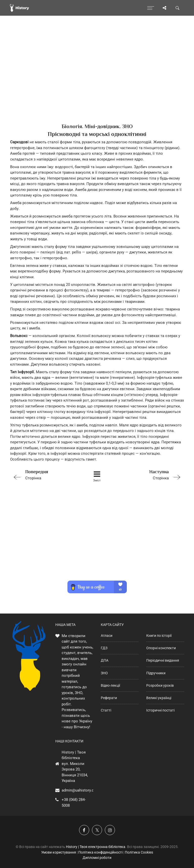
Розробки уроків (160, 685)
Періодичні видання (163, 660)
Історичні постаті (160, 710)
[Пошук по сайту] (178, 8)
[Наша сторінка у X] (97, 830)
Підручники (156, 673)
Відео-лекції (110, 685)
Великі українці (159, 698)
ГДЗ (104, 648)
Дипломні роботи (97, 858)
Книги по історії (159, 636)
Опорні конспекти (161, 648)
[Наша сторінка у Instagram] (110, 830)
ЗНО (104, 673)
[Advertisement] (97, 78)
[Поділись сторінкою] (164, 8)
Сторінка (45, 474)
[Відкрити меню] (151, 8)
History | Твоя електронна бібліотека (96, 847)
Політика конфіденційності (100, 852)
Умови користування (59, 852)
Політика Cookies (139, 852)
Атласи (107, 636)
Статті (106, 710)
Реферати (109, 698)
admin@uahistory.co (79, 790)
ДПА (105, 660)
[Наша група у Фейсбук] (84, 830)
